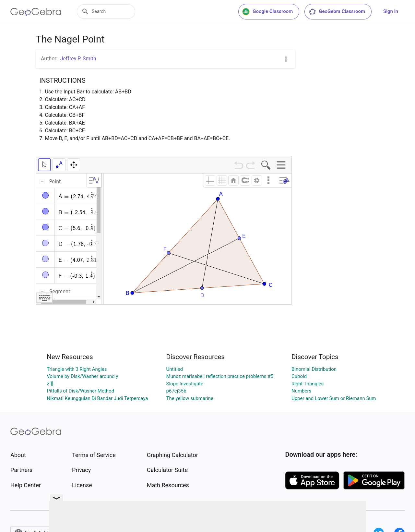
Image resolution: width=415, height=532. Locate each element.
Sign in (391, 11)
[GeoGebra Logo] (36, 12)
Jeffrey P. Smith (78, 59)
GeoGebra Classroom (337, 12)
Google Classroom (267, 12)
